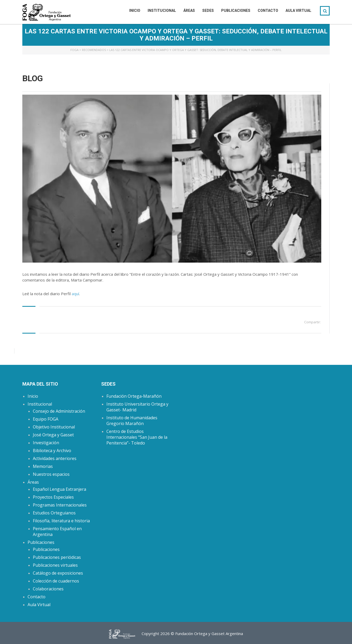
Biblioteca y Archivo (52, 451)
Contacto (268, 11)
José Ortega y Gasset (53, 435)
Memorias (43, 466)
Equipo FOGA (46, 419)
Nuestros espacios (51, 474)
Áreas (189, 11)
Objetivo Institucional (54, 427)
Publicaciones (236, 11)
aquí (75, 294)
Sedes (208, 11)
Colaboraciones (48, 589)
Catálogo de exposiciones (58, 573)
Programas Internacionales (60, 505)
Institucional (162, 11)
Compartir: (312, 322)
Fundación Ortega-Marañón (134, 396)
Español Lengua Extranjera (59, 489)
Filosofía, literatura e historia (61, 521)
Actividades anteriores (55, 458)
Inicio (135, 11)
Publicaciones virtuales (55, 565)
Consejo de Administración (59, 411)
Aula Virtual (298, 11)
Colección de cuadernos (56, 581)
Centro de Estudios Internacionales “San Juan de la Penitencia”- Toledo (137, 437)
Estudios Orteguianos (54, 513)
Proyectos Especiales (53, 497)
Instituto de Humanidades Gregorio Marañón (132, 421)
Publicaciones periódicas (57, 557)
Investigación (46, 443)
